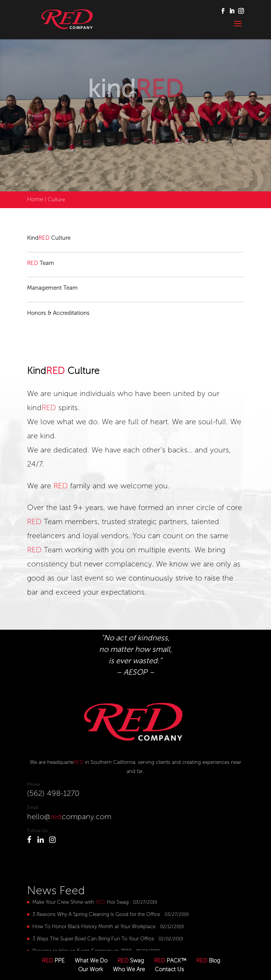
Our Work (91, 969)
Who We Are (129, 969)
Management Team (52, 288)
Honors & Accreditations (58, 313)
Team (41, 263)
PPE (53, 961)
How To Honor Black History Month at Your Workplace (94, 926)
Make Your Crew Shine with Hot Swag (80, 902)
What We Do (91, 961)
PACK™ (170, 961)
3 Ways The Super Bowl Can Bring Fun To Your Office (93, 939)
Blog (208, 961)
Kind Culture (49, 238)
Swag (131, 961)
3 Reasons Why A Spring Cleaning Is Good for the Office (96, 914)
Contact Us (169, 969)
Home (35, 199)
